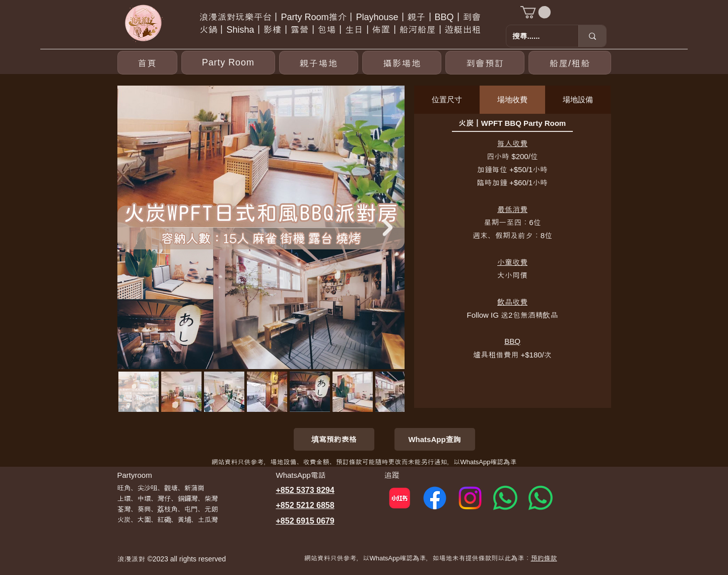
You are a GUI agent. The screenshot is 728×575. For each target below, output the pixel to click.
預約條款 (544, 558)
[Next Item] (388, 228)
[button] (536, 12)
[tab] (447, 100)
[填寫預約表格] (334, 439)
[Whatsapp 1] (505, 498)
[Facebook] (435, 498)
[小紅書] (400, 498)
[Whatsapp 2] (541, 498)
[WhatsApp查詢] (435, 439)
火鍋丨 (213, 30)
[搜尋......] (535, 36)
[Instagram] (470, 498)
